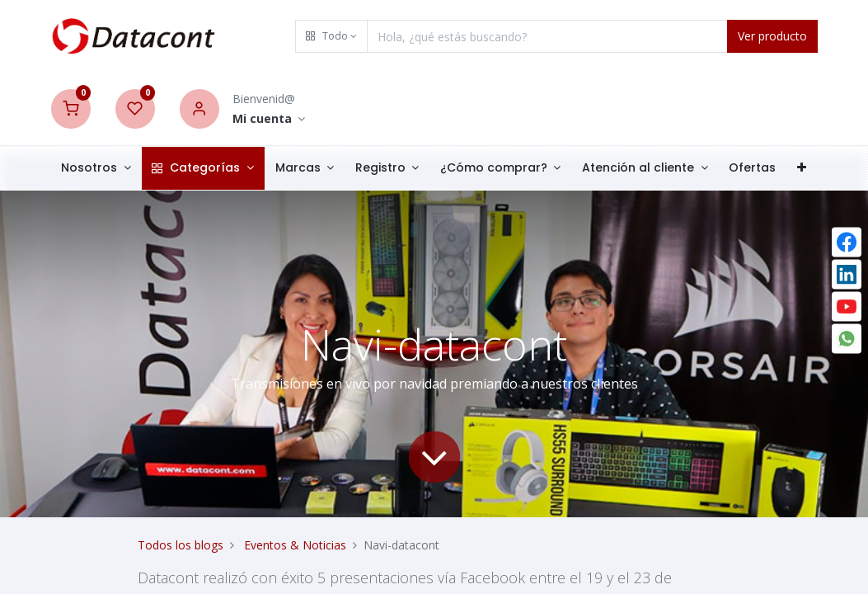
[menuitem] (752, 168)
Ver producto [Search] (772, 36)
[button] (331, 36)
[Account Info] (269, 119)
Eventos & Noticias (295, 545)
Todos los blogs (181, 545)
